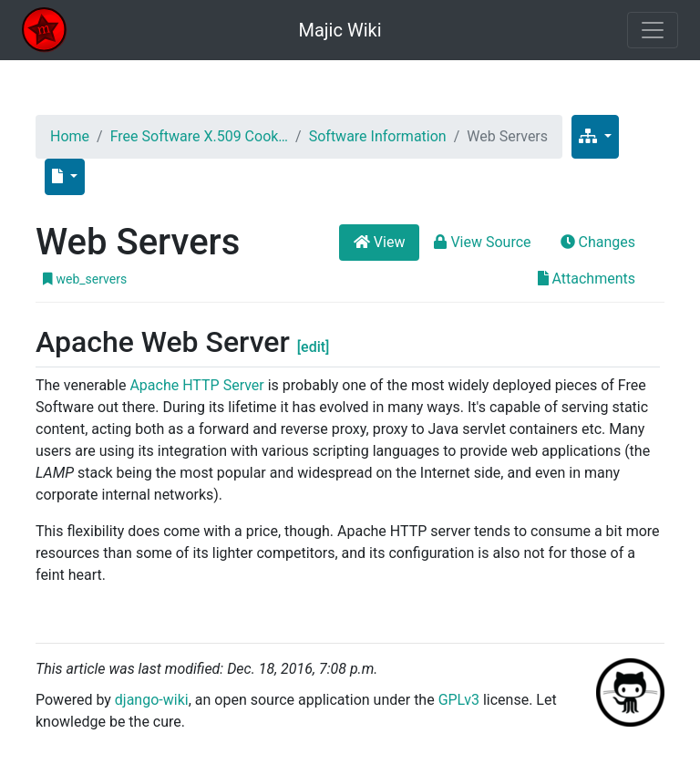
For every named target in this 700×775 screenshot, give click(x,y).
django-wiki (152, 700)
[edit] (314, 347)
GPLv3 (459, 700)
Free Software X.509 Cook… (199, 136)
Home (70, 136)
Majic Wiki (340, 30)
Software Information (378, 136)
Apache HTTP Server (196, 385)
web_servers (85, 279)
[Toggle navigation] (653, 30)
